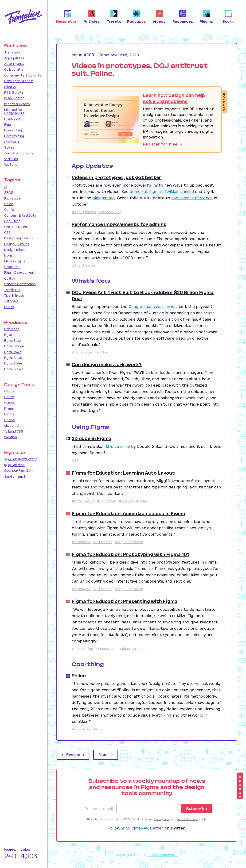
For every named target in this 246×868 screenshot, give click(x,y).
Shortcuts (13, 142)
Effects (10, 87)
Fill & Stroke (14, 92)
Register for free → (162, 144)
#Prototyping (110, 212)
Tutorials (11, 301)
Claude (9, 391)
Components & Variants (23, 75)
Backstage (12, 198)
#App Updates (84, 212)
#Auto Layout (83, 501)
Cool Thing (12, 221)
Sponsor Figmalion (18, 471)
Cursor (10, 403)
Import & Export (17, 104)
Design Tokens (15, 250)
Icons (8, 255)
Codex (9, 397)
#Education (106, 501)
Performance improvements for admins (119, 224)
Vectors (11, 165)
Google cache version (149, 307)
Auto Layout (14, 64)
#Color (99, 729)
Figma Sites (13, 358)
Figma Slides (14, 363)
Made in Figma (15, 261)
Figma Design (14, 346)
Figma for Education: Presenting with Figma (125, 601)
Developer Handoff (19, 81)
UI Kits (9, 307)
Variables (11, 159)
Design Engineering (19, 238)
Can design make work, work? (107, 365)
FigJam (9, 335)
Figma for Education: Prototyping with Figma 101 (130, 554)
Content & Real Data (20, 215)
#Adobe (101, 352)
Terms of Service (188, 819)
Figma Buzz (12, 341)
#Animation (81, 542)
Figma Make (13, 352)
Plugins (10, 125)
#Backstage (82, 352)
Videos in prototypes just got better (117, 177)
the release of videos (192, 198)
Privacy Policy (162, 819)
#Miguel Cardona (133, 501)
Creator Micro (16, 227)
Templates (12, 290)
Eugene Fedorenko (162, 855)
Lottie (9, 414)
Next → (106, 755)
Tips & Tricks (14, 296)
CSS (7, 233)
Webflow (11, 437)
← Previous (73, 755)
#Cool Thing (81, 729)
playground (104, 198)
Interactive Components (14, 111)
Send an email (15, 476)
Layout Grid (13, 119)
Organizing (12, 267)
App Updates (14, 58)
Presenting (13, 130)
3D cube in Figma (92, 438)
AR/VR (9, 192)
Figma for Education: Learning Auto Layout (123, 473)
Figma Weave (14, 369)
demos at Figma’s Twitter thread (162, 192)
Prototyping (14, 136)
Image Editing (14, 98)
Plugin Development (20, 273)
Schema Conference (20, 284)
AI (6, 187)
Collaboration (15, 69)
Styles (9, 147)
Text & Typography (19, 153)
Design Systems (17, 244)
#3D (75, 461)
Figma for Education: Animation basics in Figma (128, 514)
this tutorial (118, 446)
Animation (12, 52)
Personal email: (99, 809)
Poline (79, 676)
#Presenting (82, 649)
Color (9, 204)
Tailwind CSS (14, 431)
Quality (10, 278)
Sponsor (224, 102)
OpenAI (10, 420)
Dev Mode (12, 329)
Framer (10, 408)
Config (9, 210)
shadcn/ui (12, 426)
